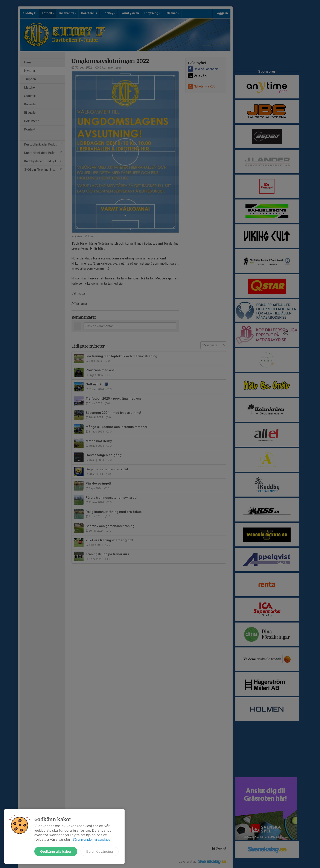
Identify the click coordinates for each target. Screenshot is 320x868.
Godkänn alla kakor (56, 851)
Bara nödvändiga (100, 851)
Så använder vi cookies (91, 839)
